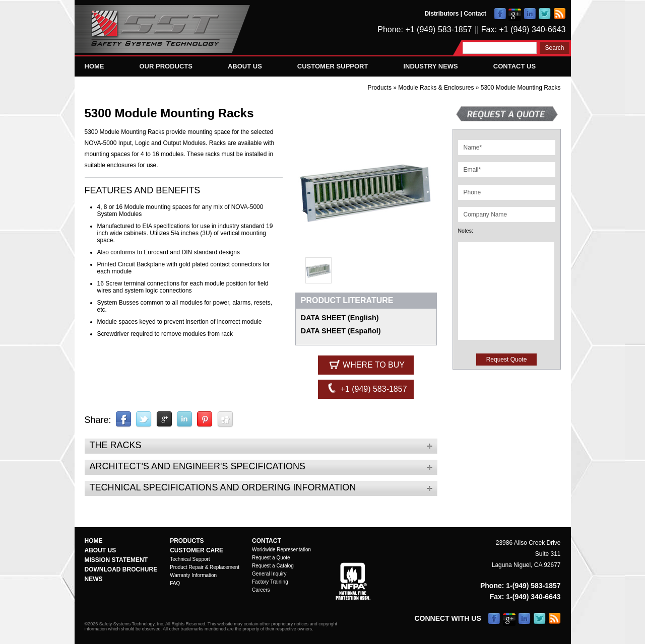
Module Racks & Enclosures (437, 88)
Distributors (441, 14)
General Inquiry (269, 574)
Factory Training (270, 582)
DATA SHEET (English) (340, 318)
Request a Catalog (273, 566)
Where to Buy (366, 364)
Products (380, 88)
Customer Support (333, 66)
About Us (245, 66)
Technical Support (190, 559)
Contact (475, 14)
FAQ (175, 583)
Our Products (166, 66)
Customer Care (197, 550)
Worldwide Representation (281, 550)
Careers (261, 590)
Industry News (430, 66)
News (94, 579)
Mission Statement (116, 560)
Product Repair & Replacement (205, 567)
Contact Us (514, 66)
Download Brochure (121, 569)
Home (94, 66)
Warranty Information (193, 575)
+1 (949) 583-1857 (366, 388)
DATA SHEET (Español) (341, 331)
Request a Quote (271, 558)
